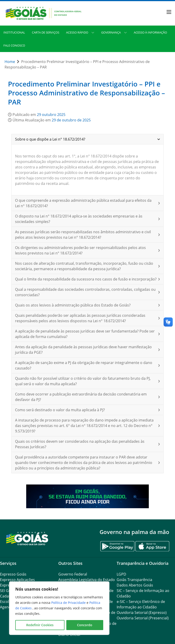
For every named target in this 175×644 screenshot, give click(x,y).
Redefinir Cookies (40, 625)
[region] (59, 608)
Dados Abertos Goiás (135, 585)
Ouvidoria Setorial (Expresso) (142, 613)
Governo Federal (73, 574)
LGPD (121, 574)
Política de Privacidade (69, 603)
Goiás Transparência (134, 580)
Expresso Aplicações (17, 580)
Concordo (85, 625)
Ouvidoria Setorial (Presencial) (143, 618)
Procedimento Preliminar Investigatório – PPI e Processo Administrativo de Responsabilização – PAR (86, 93)
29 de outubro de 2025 (71, 120)
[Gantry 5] (27, 538)
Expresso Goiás (13, 574)
